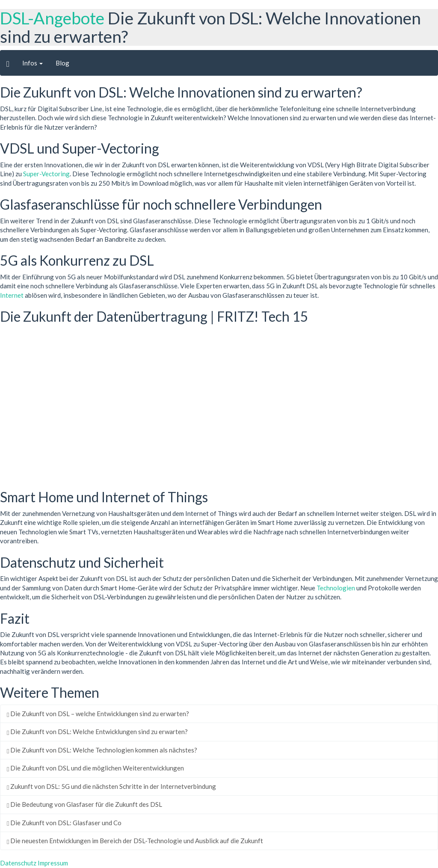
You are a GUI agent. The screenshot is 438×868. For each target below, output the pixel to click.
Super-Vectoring (46, 174)
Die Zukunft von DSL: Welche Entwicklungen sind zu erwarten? (97, 732)
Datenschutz (18, 863)
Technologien (336, 588)
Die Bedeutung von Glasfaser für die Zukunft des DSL (84, 804)
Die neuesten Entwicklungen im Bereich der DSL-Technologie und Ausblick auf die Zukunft (135, 841)
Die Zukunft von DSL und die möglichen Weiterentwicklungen (95, 768)
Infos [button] (33, 63)
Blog (62, 63)
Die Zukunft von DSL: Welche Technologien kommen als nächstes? (102, 750)
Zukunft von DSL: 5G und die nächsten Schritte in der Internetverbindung (111, 786)
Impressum (53, 863)
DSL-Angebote (52, 18)
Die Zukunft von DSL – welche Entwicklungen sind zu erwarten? (98, 714)
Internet (12, 295)
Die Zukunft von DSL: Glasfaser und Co (64, 823)
